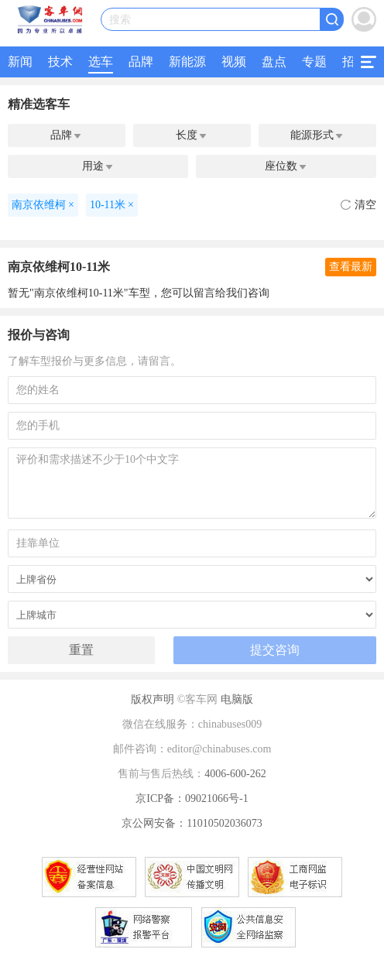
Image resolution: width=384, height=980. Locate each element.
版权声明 (153, 699)
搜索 (120, 20)
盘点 (274, 62)
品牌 (141, 62)
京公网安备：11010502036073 (192, 823)
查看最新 (351, 267)
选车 (101, 62)
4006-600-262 (235, 774)
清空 (358, 205)
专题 (314, 62)
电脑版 (237, 699)
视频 (234, 62)
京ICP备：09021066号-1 (192, 798)
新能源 (187, 62)
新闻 (20, 62)
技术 (60, 62)
